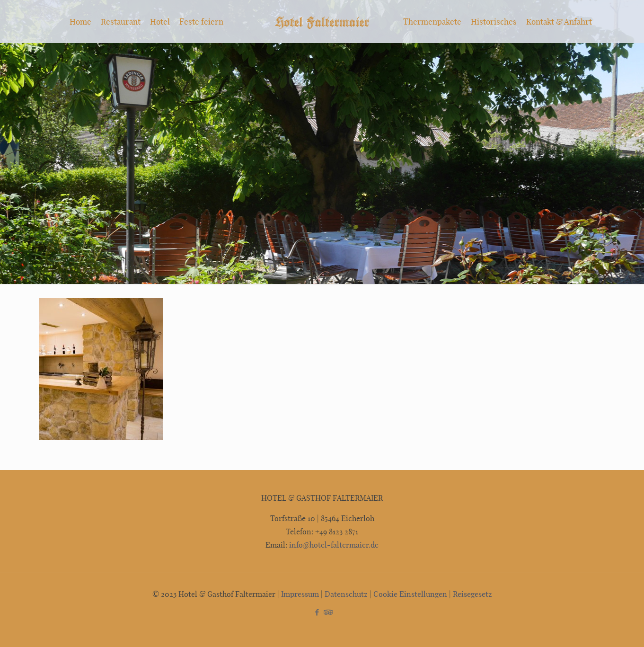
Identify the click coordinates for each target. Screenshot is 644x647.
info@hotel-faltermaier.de (333, 545)
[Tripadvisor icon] (327, 612)
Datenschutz (346, 594)
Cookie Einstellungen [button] (410, 594)
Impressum (300, 594)
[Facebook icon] (317, 612)
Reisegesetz (472, 594)
